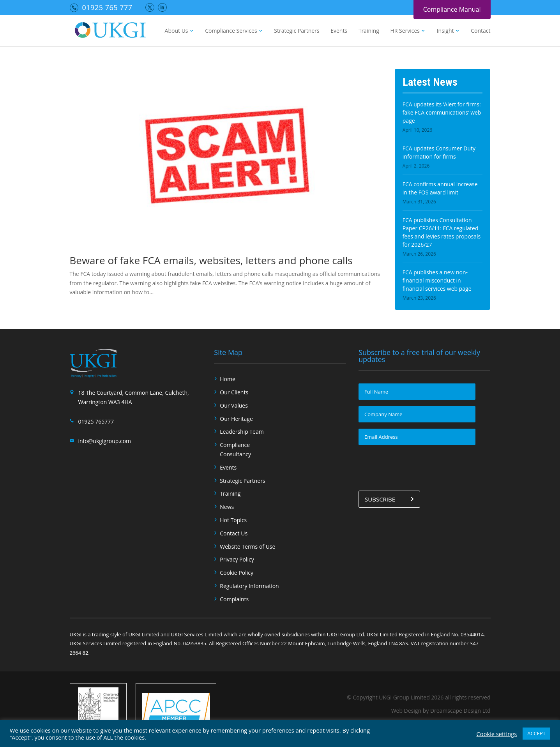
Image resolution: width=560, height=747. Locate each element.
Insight (445, 31)
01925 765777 (96, 421)
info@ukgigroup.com (105, 441)
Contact (481, 31)
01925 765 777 (107, 7)
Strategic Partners (297, 31)
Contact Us (234, 533)
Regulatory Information (249, 586)
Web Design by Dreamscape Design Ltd (441, 711)
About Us (177, 31)
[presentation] (418, 466)
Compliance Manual (452, 9)
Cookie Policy (237, 573)
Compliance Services (231, 31)
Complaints (234, 599)
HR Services (405, 31)
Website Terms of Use (247, 547)
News (227, 507)
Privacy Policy (237, 559)
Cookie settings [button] (497, 734)
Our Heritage (236, 419)
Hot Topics (233, 520)
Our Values (234, 405)
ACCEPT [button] (536, 733)
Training (369, 31)
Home (228, 379)
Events (339, 31)
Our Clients (234, 392)
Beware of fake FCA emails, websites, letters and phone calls (211, 260)
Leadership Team (242, 432)
